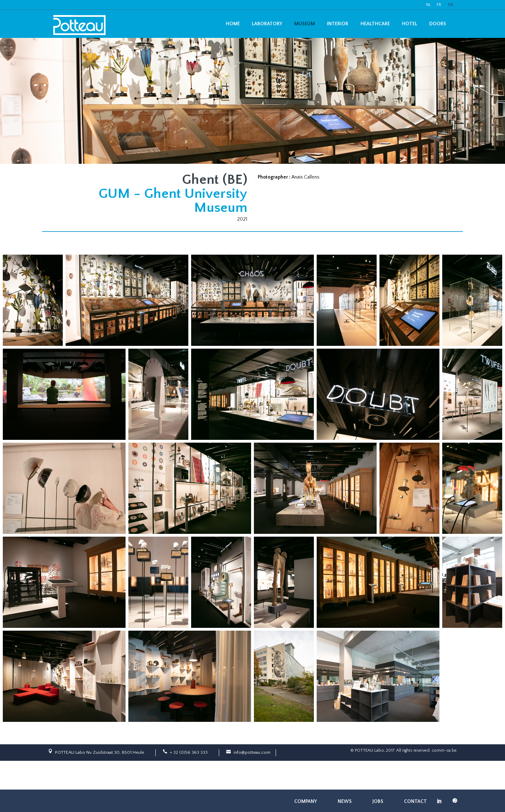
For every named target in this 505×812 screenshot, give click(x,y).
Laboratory (267, 24)
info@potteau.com (252, 752)
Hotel (410, 24)
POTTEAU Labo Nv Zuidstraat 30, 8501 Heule (100, 752)
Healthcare (375, 24)
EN (451, 5)
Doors (438, 24)
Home (233, 24)
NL (429, 5)
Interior (338, 24)
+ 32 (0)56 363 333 (189, 752)
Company (306, 801)
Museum (305, 24)
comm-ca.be (444, 750)
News (345, 801)
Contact (415, 801)
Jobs (378, 801)
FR (439, 5)
